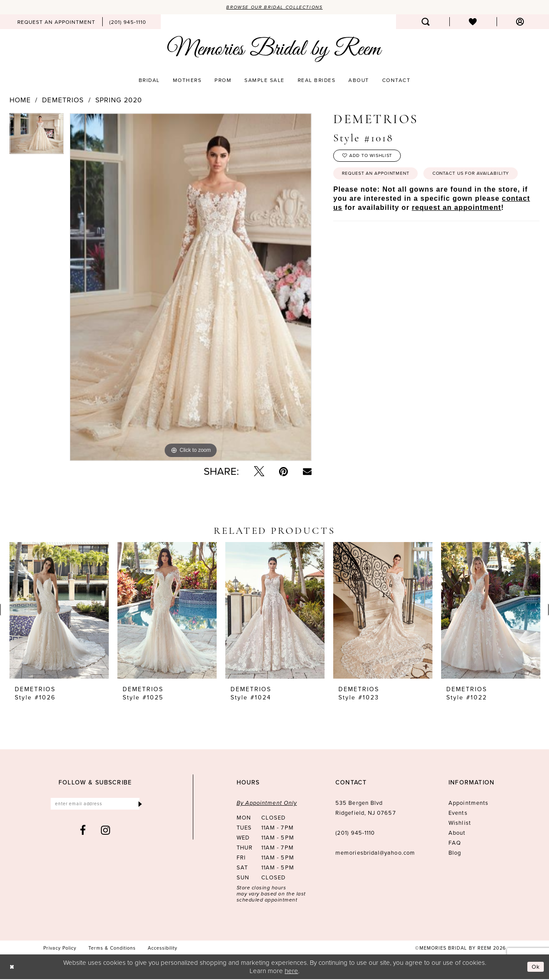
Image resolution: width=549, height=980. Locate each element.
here (291, 971)
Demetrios (63, 101)
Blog (455, 854)
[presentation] (59, 611)
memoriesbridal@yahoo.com (375, 854)
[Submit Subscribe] (139, 805)
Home (20, 101)
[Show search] (426, 23)
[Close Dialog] (13, 968)
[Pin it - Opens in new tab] (284, 472)
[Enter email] (95, 805)
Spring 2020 (119, 101)
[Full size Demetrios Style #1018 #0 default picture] (191, 287)
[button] (520, 23)
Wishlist (460, 824)
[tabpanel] (37, 137)
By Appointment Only (267, 804)
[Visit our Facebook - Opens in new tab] (83, 833)
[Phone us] (128, 23)
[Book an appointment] (56, 23)
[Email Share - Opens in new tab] (307, 472)
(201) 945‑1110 (355, 834)
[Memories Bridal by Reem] (275, 50)
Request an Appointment (382, 178)
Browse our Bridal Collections (274, 7)
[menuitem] (56, 23)
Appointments (468, 804)
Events (458, 814)
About (457, 834)
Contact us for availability (387, 199)
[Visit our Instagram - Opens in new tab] (106, 833)
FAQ (455, 844)
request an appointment (457, 234)
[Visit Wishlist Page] (473, 23)
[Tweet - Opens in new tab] (259, 472)
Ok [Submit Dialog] (535, 967)
